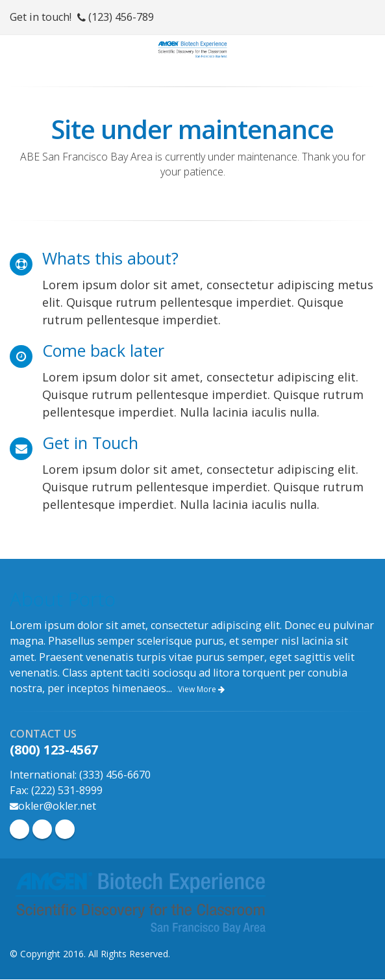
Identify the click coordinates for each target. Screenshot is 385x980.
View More (201, 689)
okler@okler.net (57, 806)
